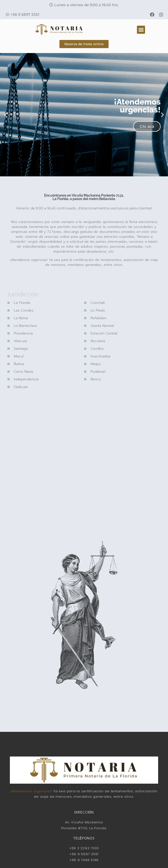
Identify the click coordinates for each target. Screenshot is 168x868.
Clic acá (147, 126)
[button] (84, 5)
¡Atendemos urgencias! (31, 791)
